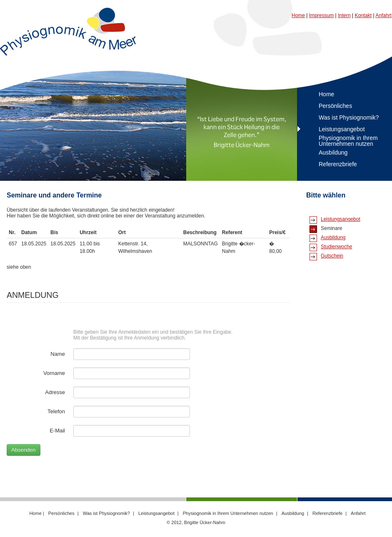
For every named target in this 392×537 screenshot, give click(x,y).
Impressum (321, 15)
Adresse (55, 392)
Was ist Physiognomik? (349, 117)
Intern (344, 15)
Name (58, 354)
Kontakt (363, 15)
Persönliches (335, 106)
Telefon (56, 411)
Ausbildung (333, 152)
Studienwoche (336, 247)
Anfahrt (383, 15)
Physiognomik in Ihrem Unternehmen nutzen (348, 141)
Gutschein (332, 256)
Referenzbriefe (338, 164)
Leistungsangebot (342, 129)
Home (298, 15)
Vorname (54, 373)
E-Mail (57, 431)
